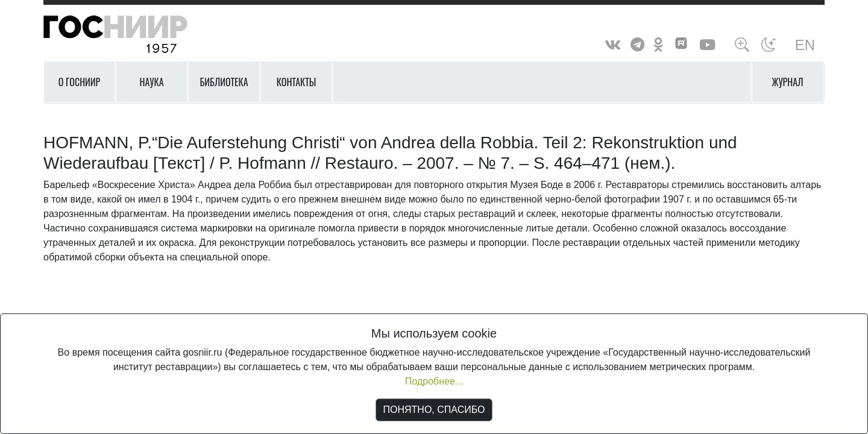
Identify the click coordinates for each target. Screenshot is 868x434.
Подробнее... (434, 381)
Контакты (297, 82)
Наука (151, 82)
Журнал (788, 82)
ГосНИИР (131, 35)
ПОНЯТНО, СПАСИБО (434, 410)
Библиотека (224, 82)
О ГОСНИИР (80, 82)
